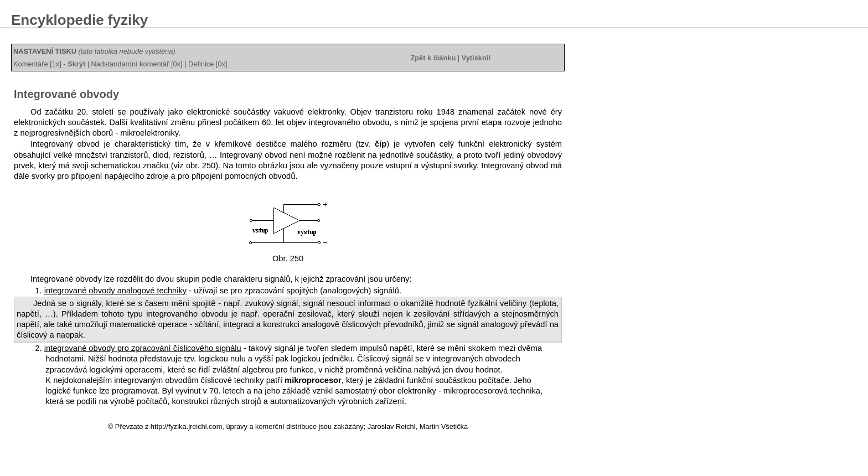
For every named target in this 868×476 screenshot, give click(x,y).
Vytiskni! (476, 58)
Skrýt (76, 64)
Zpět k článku (433, 58)
